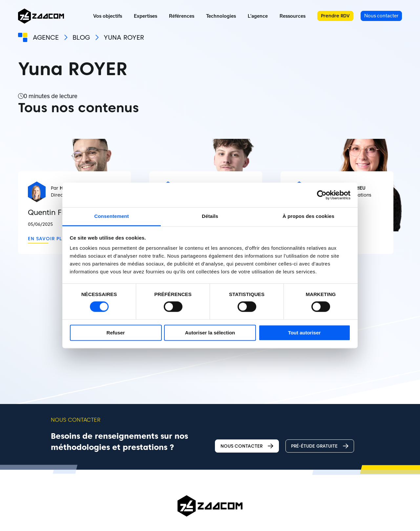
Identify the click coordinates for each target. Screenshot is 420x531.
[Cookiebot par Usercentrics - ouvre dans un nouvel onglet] (322, 195)
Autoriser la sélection (210, 333)
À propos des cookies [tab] (308, 216)
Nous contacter (247, 446)
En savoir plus (48, 239)
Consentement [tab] (111, 216)
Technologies (221, 16)
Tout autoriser (304, 333)
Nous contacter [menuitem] (381, 16)
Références (182, 16)
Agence (46, 37)
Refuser (116, 333)
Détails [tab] (210, 216)
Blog (81, 37)
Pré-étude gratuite (320, 446)
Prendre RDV (335, 16)
